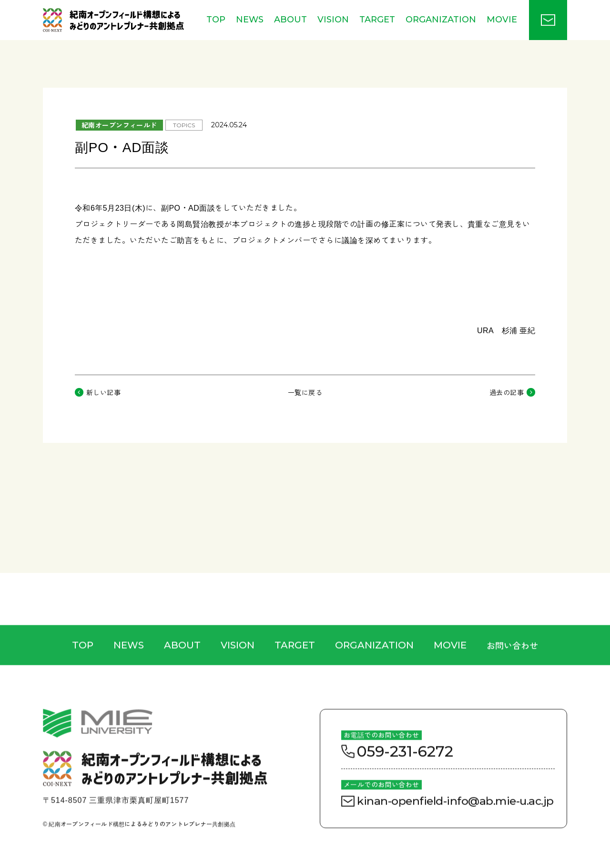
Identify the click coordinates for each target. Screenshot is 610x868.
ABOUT (290, 20)
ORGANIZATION (441, 20)
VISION (333, 20)
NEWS (250, 20)
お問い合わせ (512, 664)
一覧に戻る (305, 392)
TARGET (377, 20)
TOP (216, 20)
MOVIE (502, 20)
